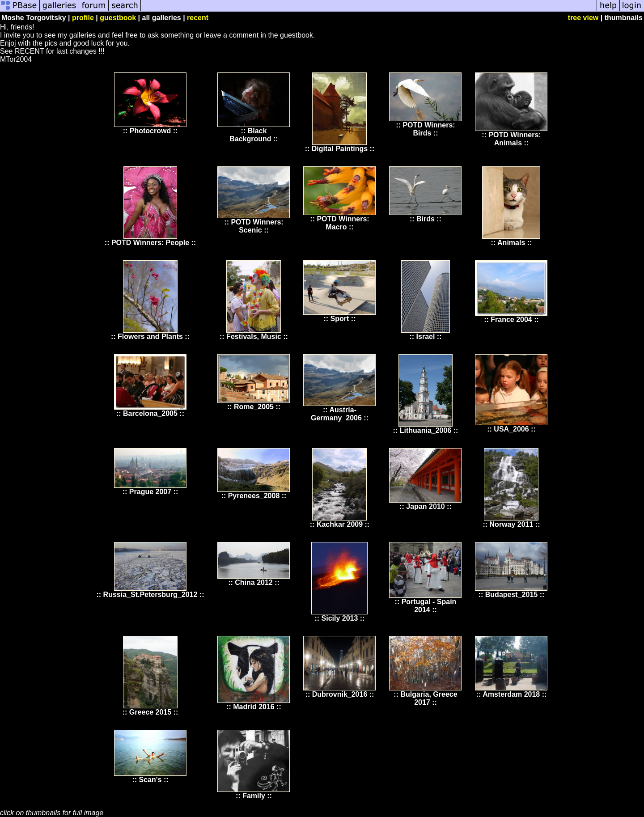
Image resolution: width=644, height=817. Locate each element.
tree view (583, 18)
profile (83, 18)
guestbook (118, 18)
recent (198, 18)
